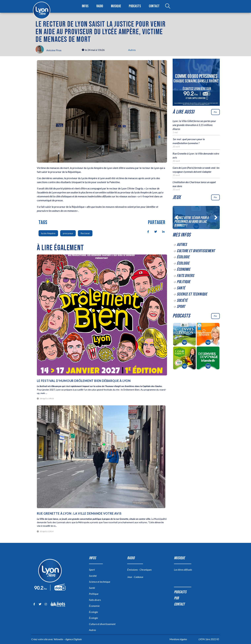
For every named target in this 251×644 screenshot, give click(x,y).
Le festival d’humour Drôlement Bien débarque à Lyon (84, 381)
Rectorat (85, 233)
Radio (100, 6)
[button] (177, 217)
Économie (183, 269)
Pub (176, 598)
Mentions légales (178, 639)
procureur (68, 233)
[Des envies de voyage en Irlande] (208, 358)
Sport (181, 307)
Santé (181, 288)
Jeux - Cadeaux (135, 577)
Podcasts (135, 6)
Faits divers (185, 276)
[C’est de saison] (184, 358)
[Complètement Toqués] (208, 335)
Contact (154, 6)
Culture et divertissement (196, 251)
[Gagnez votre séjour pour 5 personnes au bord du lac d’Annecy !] (196, 217)
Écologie (183, 257)
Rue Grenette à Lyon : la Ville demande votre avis (79, 513)
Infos (85, 6)
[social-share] (146, 231)
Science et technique (192, 294)
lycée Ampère (48, 233)
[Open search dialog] (167, 6)
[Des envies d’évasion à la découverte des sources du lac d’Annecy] (184, 335)
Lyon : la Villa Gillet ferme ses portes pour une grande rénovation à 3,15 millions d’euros (194, 125)
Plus (215, 112)
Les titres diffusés (183, 570)
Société (182, 301)
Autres (132, 50)
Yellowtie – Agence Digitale (68, 639)
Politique (184, 282)
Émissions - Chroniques (139, 570)
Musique (116, 6)
